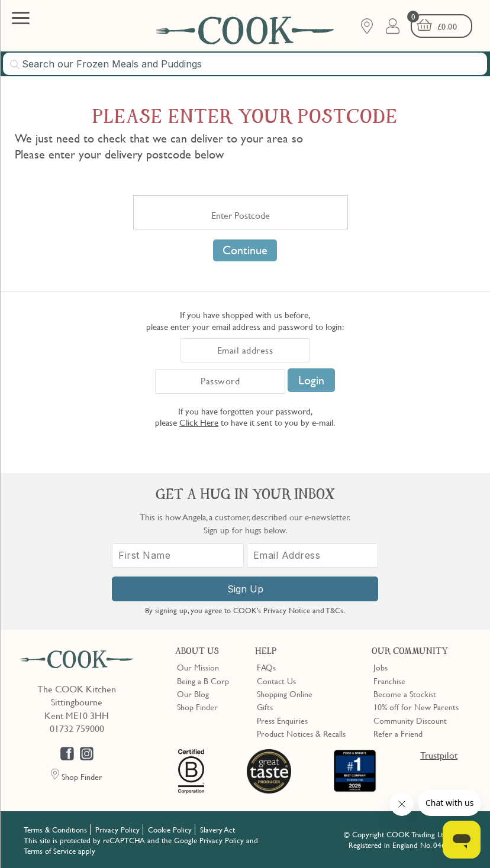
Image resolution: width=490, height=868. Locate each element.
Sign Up (245, 589)
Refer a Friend (398, 733)
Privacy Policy (117, 830)
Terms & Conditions (55, 830)
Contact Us (276, 681)
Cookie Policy (170, 830)
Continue (245, 250)
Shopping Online (285, 694)
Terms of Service (50, 851)
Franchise (389, 681)
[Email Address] (313, 556)
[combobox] (245, 64)
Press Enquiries (282, 720)
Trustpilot (439, 755)
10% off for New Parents (416, 707)
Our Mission (198, 667)
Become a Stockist (405, 694)
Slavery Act (217, 830)
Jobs (381, 667)
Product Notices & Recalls (301, 733)
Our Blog (193, 694)
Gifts (265, 707)
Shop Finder (197, 707)
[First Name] (178, 556)
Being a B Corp (203, 681)
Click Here (199, 422)
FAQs (266, 667)
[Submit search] (15, 64)
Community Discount (410, 720)
